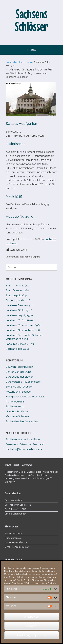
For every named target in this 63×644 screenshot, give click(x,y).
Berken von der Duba (19, 372)
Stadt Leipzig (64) (16, 296)
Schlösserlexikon (16, 407)
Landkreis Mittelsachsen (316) (23, 325)
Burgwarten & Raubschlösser (23, 382)
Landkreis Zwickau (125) (20, 344)
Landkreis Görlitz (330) (19, 310)
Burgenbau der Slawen (20, 377)
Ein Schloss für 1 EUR (16, 509)
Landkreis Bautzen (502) (20, 305)
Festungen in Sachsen (19, 392)
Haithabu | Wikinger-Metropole (24, 449)
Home (9, 62)
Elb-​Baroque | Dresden (19, 387)
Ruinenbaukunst (16, 402)
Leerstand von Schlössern (18, 505)
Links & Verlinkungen (16, 514)
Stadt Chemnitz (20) (18, 286)
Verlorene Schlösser (18, 416)
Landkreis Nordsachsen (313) (23, 330)
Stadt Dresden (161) (17, 290)
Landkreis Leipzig (23, 62)
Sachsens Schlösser (17, 77)
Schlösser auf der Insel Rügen (24, 439)
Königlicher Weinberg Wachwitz (25, 397)
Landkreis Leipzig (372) (19, 315)
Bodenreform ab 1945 (16, 542)
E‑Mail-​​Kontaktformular (17, 547)
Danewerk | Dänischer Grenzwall (25, 444)
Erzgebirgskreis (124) (18, 300)
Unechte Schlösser (17, 412)
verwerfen (32, 626)
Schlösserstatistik (14, 500)
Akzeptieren (32, 617)
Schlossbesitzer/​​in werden (22, 421)
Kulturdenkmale (13, 538)
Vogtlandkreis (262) (17, 349)
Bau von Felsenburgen (19, 367)
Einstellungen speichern (32, 635)
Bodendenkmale (13, 533)
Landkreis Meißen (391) (19, 320)
